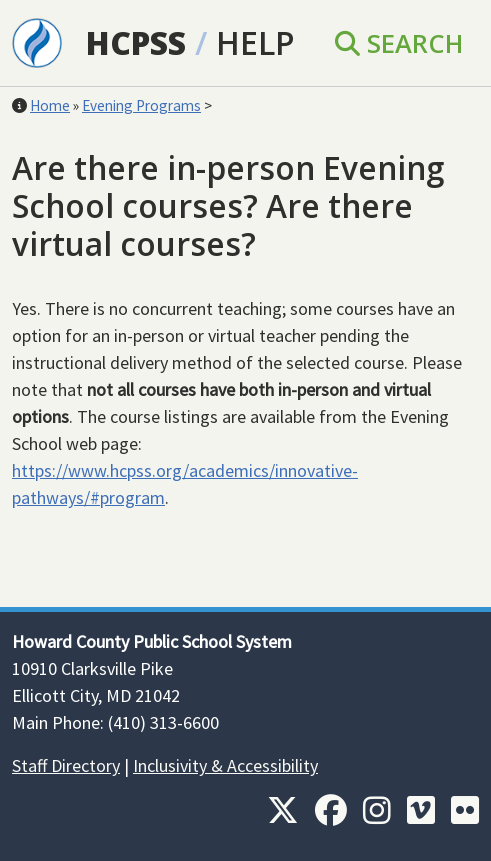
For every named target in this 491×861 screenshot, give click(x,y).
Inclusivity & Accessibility (225, 765)
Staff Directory (66, 765)
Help (255, 42)
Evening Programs (141, 105)
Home (50, 105)
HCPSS (136, 42)
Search (399, 43)
